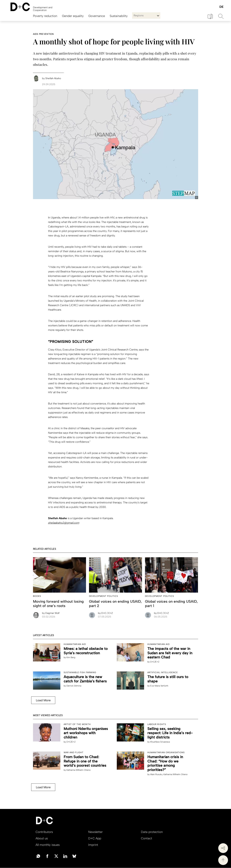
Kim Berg (71, 657)
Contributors (44, 832)
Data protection (152, 832)
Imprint (93, 845)
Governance (97, 16)
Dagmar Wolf (51, 613)
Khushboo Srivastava (160, 742)
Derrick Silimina (74, 686)
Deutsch (221, 7)
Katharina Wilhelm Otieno (79, 770)
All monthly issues (48, 845)
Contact (146, 838)
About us (42, 838)
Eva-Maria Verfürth (159, 686)
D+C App (95, 838)
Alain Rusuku (156, 774)
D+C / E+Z (105, 613)
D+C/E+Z (155, 662)
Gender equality (73, 16)
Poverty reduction (45, 16)
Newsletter (95, 832)
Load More (43, 700)
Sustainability (119, 16)
